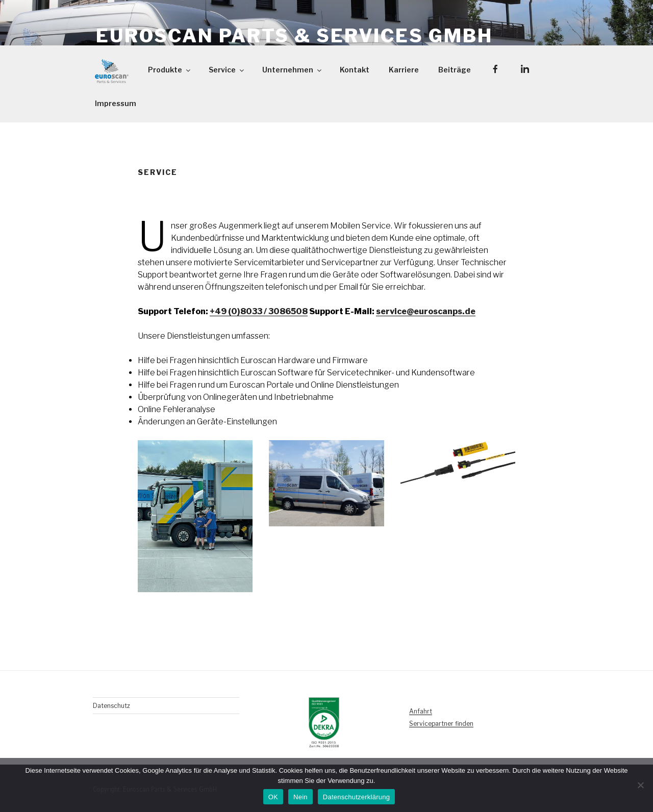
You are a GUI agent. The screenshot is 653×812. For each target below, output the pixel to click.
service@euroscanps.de (426, 311)
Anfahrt (421, 711)
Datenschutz (111, 706)
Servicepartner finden (441, 724)
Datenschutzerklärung (356, 797)
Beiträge (455, 70)
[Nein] (640, 785)
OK (273, 797)
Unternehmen (293, 70)
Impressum (116, 103)
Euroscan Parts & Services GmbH (294, 36)
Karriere (404, 70)
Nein (300, 797)
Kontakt (355, 70)
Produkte (170, 70)
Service (227, 70)
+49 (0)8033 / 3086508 (259, 311)
